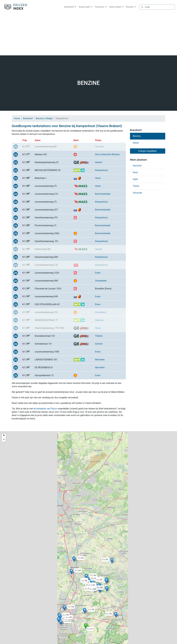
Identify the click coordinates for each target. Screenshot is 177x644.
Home (17, 118)
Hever (98, 178)
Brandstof (28, 118)
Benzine (137, 136)
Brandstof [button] (70, 7)
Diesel (136, 143)
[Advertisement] (88, 35)
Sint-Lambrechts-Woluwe (107, 154)
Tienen (136, 186)
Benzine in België (44, 118)
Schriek (99, 344)
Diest (135, 172)
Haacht (99, 162)
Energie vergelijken (148, 151)
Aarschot (137, 166)
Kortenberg (101, 312)
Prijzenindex (15, 7)
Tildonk (99, 336)
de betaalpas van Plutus (45, 409)
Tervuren (99, 147)
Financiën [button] (100, 7)
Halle (135, 179)
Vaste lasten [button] (115, 7)
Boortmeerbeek (103, 194)
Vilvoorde (137, 193)
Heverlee (99, 320)
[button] (86, 626)
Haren (98, 328)
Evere (98, 273)
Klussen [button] (130, 7)
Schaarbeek (101, 281)
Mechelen (100, 360)
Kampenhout (101, 170)
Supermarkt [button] (85, 7)
